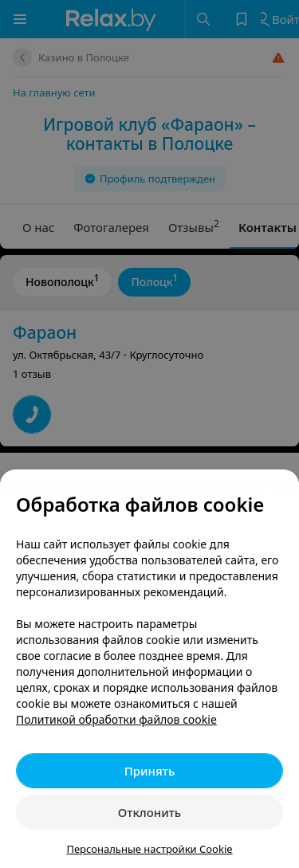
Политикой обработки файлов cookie (116, 719)
